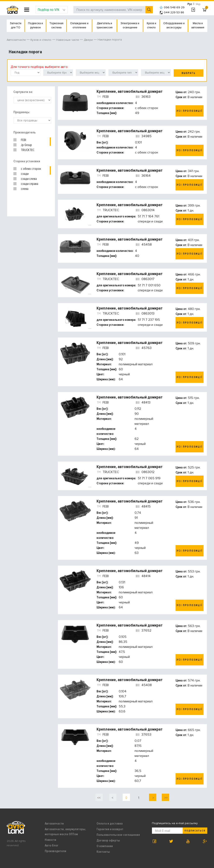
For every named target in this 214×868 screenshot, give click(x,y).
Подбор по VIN (52, 10)
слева (25, 189)
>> (166, 798)
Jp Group (26, 145)
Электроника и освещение (130, 25)
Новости (50, 840)
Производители (55, 851)
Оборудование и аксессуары (174, 25)
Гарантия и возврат (110, 829)
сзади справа (30, 184)
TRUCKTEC (28, 150)
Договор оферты (108, 840)
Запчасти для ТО (16, 25)
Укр (198, 4)
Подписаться (195, 831)
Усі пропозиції (190, 111)
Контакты (103, 852)
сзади (25, 174)
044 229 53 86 (172, 12)
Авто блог (52, 845)
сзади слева (29, 179)
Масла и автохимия (198, 25)
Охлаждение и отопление (79, 25)
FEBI (24, 140)
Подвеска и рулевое (35, 25)
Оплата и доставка (110, 824)
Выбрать (189, 73)
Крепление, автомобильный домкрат (130, 91)
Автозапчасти (54, 824)
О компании (105, 846)
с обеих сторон (31, 169)
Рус (190, 4)
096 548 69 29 (172, 7)
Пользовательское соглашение (118, 835)
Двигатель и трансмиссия (104, 25)
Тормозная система (56, 25)
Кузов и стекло (151, 25)
